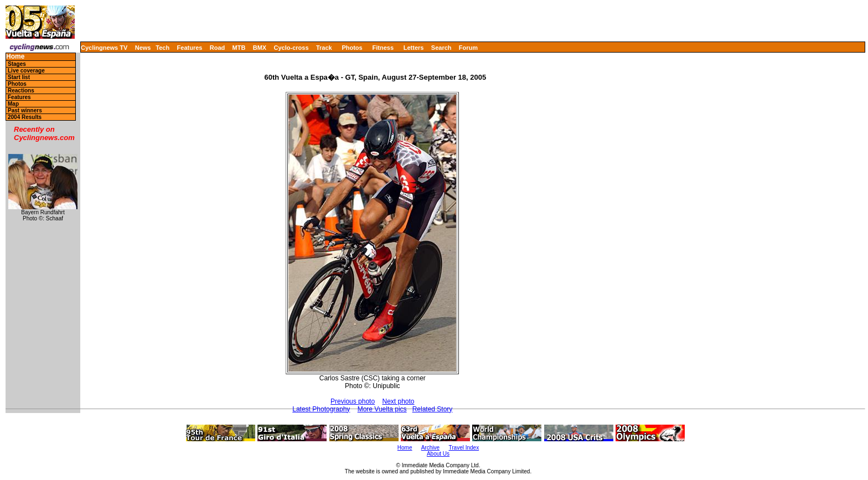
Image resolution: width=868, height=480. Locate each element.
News (143, 48)
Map (13, 104)
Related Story (433, 409)
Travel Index (464, 448)
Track (324, 48)
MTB (239, 48)
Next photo (398, 401)
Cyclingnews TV (104, 48)
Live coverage (26, 71)
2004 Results (25, 117)
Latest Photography (321, 409)
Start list (19, 77)
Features (190, 48)
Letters (414, 48)
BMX (260, 48)
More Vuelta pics (382, 409)
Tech (162, 48)
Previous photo (353, 401)
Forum (468, 48)
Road (218, 48)
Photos (352, 48)
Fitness (383, 48)
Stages (17, 64)
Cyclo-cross (291, 48)
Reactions (21, 91)
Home (15, 57)
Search (441, 48)
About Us (438, 454)
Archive (430, 448)
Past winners (25, 110)
